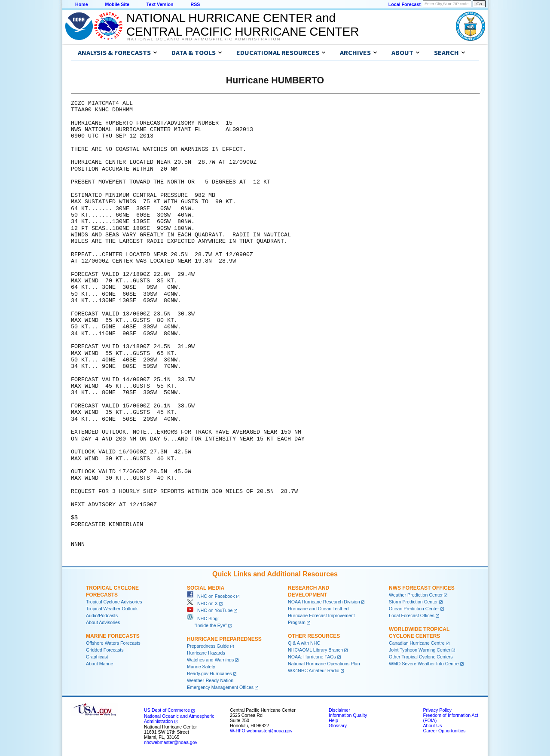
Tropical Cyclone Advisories (114, 602)
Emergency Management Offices (220, 687)
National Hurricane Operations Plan (324, 664)
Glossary (338, 725)
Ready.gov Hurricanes (209, 673)
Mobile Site (117, 4)
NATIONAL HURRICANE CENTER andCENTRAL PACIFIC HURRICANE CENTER (243, 25)
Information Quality (348, 715)
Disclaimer (339, 710)
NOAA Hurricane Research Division (324, 602)
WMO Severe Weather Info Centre (424, 664)
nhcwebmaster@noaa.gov (171, 742)
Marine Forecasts (113, 636)
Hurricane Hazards (206, 653)
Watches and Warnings (210, 660)
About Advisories (103, 622)
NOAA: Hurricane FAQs (312, 657)
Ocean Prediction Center (414, 609)
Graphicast (97, 657)
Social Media (206, 588)
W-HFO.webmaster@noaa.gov (261, 731)
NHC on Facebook (211, 596)
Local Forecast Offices (412, 615)
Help (333, 720)
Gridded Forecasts (105, 650)
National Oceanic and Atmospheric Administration (204, 39)
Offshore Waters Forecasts (113, 643)
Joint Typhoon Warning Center (420, 650)
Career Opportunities (444, 731)
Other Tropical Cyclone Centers (421, 657)
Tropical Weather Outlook (112, 609)
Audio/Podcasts (102, 615)
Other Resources (314, 636)
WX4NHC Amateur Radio (314, 670)
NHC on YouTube (210, 610)
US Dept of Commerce (167, 710)
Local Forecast (405, 4)
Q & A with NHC (304, 643)
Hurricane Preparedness (224, 639)
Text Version (160, 4)
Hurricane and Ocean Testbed (318, 609)
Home (82, 4)
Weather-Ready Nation (210, 680)
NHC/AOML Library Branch (315, 650)
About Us (432, 725)
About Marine (99, 664)
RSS (195, 4)
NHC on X (202, 603)
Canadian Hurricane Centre (417, 643)
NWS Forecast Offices (422, 588)
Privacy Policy (437, 710)
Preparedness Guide (208, 646)
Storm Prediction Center (413, 602)
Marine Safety (201, 667)
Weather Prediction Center (416, 595)
